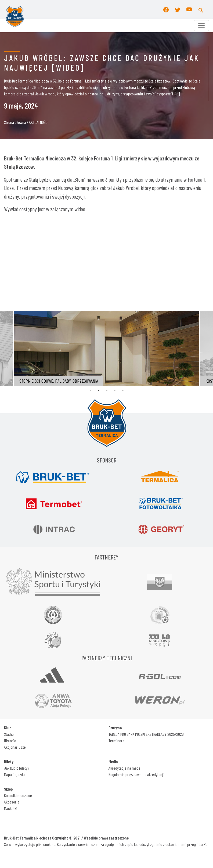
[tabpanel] (107, 348)
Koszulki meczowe (18, 795)
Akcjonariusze (15, 747)
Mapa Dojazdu (14, 774)
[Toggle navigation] (201, 26)
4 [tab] (115, 390)
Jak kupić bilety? (17, 768)
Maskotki (11, 808)
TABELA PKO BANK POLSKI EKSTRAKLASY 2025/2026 (146, 734)
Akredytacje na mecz (124, 768)
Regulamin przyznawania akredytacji (136, 774)
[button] (201, 9)
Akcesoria (12, 802)
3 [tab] (107, 390)
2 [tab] (99, 390)
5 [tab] (123, 390)
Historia (10, 740)
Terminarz (116, 740)
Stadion (10, 734)
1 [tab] (91, 390)
